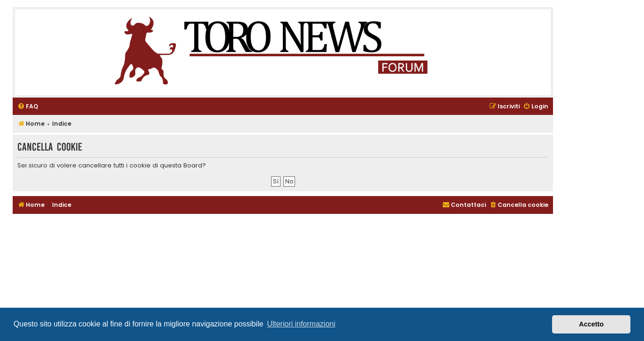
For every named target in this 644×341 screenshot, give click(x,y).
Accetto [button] (591, 324)
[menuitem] (28, 107)
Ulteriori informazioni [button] (301, 324)
